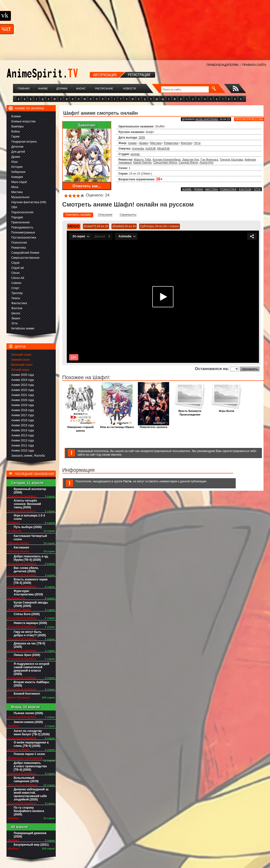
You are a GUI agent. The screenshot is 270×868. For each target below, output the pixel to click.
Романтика (18, 248)
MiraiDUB (163, 149)
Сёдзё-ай (18, 268)
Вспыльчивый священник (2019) (26, 780)
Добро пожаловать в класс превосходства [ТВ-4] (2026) (30, 766)
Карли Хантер (142, 163)
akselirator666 (207, 119)
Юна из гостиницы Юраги (117, 426)
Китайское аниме (23, 328)
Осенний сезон (21, 355)
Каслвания (21, 547)
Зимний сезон (21, 360)
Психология (19, 243)
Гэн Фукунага (209, 160)
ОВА (14, 207)
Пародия (17, 217)
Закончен (87, 125)
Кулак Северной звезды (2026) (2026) (31, 604)
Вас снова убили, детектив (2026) (26, 570)
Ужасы (16, 298)
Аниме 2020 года (23, 400)
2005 (142, 138)
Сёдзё (15, 263)
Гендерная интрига (24, 142)
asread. (135, 154)
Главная (23, 88)
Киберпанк (18, 172)
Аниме (43, 88)
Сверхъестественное (25, 258)
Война (15, 132)
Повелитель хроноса (153, 426)
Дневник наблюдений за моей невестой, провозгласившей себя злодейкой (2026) (31, 794)
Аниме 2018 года (23, 410)
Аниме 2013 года (23, 435)
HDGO (74, 226)
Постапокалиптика (24, 238)
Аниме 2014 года (23, 430)
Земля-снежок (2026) (28, 722)
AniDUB (150, 149)
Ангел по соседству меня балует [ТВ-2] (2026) (32, 733)
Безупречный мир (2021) (31, 845)
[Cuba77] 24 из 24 (96, 226)
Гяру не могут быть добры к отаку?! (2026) (30, 634)
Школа (16, 313)
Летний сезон (20, 370)
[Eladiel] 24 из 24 (124, 226)
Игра (14, 162)
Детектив (17, 147)
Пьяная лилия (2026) (28, 713)
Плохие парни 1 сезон (29, 754)
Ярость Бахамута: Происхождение (190, 411)
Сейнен (16, 283)
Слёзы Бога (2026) (27, 614)
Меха (15, 187)
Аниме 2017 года (23, 415)
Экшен (16, 318)
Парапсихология (22, 212)
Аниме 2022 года (23, 390)
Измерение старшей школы (80, 428)
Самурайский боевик (25, 253)
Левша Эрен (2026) (27, 655)
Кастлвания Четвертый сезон (30, 538)
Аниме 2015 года (23, 425)
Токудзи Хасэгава (231, 160)
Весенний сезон (22, 365)
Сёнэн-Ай (18, 278)
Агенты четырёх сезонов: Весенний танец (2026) (27, 504)
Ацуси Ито (206, 163)
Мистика (17, 192)
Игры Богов (227, 410)
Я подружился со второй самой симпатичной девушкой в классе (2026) (31, 669)
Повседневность (22, 227)
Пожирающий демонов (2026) (30, 835)
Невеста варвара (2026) (30, 623)
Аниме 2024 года (23, 380)
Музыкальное (20, 197)
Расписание (104, 88)
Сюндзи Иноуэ (188, 163)
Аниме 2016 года (23, 420)
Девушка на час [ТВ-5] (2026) (29, 645)
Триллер (17, 293)
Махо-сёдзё (19, 182)
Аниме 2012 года (23, 440)
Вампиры (17, 126)
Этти (14, 323)
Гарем (15, 137)
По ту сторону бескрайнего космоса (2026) (29, 811)
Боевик (16, 116)
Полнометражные (23, 233)
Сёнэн (15, 273)
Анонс (81, 88)
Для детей (18, 152)
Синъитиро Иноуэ (165, 163)
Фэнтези (17, 308)
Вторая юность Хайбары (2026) (31, 684)
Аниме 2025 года (23, 375)
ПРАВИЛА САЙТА (254, 65)
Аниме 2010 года (23, 451)
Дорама (62, 88)
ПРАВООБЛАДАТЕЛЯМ (222, 65)
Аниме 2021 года (23, 395)
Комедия (17, 177)
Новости (129, 88)
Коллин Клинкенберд (167, 160)
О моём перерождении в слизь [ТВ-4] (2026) (31, 744)
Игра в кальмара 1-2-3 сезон (29, 517)
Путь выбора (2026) (28, 527)
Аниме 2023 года (23, 385)
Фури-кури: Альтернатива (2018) (28, 593)
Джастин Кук (191, 160)
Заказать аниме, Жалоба (28, 456)
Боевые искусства (23, 121)
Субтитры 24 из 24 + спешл (159, 226)
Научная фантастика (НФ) (29, 202)
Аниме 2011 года (23, 446)
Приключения (20, 222)
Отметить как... (87, 186)
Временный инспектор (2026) (30, 491)
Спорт (15, 288)
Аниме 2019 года (23, 405)
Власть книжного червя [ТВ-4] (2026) (31, 581)
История (17, 167)
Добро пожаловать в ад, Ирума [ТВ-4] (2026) (31, 558)
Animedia (138, 149)
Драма (16, 157)
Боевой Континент (27, 694)
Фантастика (19, 303)
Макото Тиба (143, 160)
